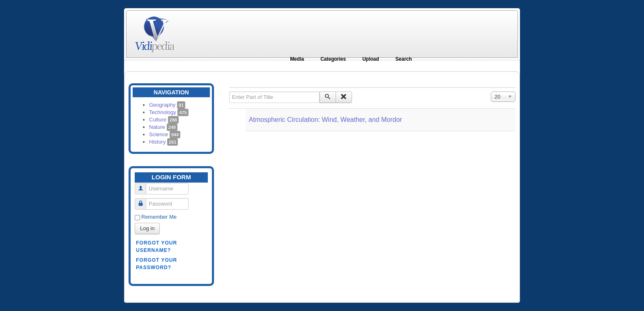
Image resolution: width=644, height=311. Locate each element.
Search (404, 59)
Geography (167, 105)
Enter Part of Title (229, 92)
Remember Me (159, 217)
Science (165, 134)
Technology (169, 112)
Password (144, 200)
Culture (164, 120)
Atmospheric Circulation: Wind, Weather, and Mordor (325, 120)
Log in (147, 228)
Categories (333, 59)
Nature (163, 127)
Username (144, 185)
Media (297, 59)
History (163, 142)
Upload (371, 59)
